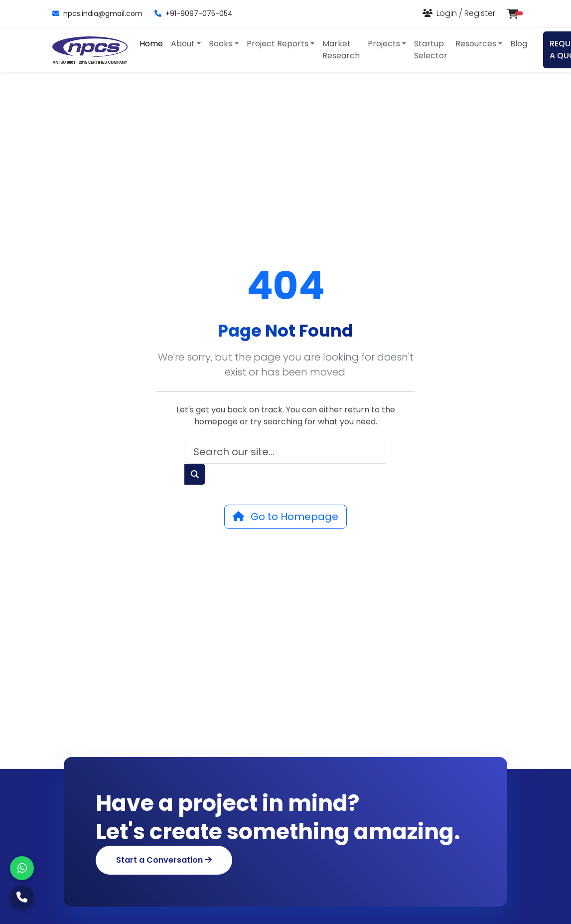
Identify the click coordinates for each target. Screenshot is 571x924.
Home (151, 44)
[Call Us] (22, 897)
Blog (519, 44)
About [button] (183, 44)
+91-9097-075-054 (194, 13)
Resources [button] (476, 44)
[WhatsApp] (22, 868)
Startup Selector (431, 50)
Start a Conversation (164, 860)
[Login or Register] (459, 13)
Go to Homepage (285, 517)
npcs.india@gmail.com (97, 13)
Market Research (341, 50)
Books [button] (220, 44)
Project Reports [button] (278, 44)
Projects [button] (384, 44)
